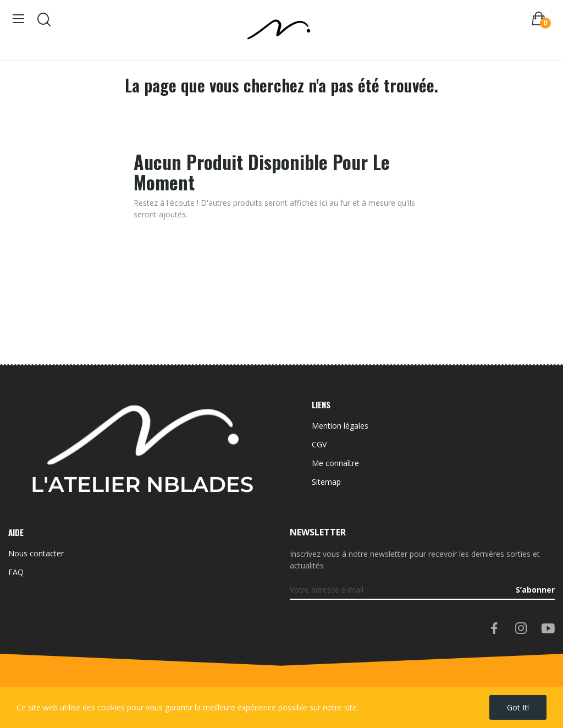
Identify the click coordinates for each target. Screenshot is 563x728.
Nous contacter (36, 553)
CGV (319, 444)
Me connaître (335, 463)
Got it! (518, 707)
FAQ (16, 572)
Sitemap (326, 482)
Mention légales (340, 426)
